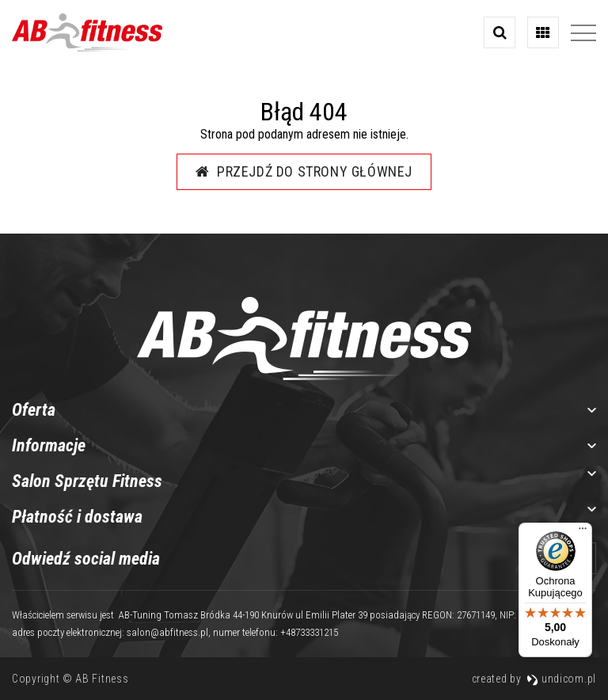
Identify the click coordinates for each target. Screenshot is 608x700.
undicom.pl (561, 679)
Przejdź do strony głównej (304, 171)
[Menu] (583, 532)
